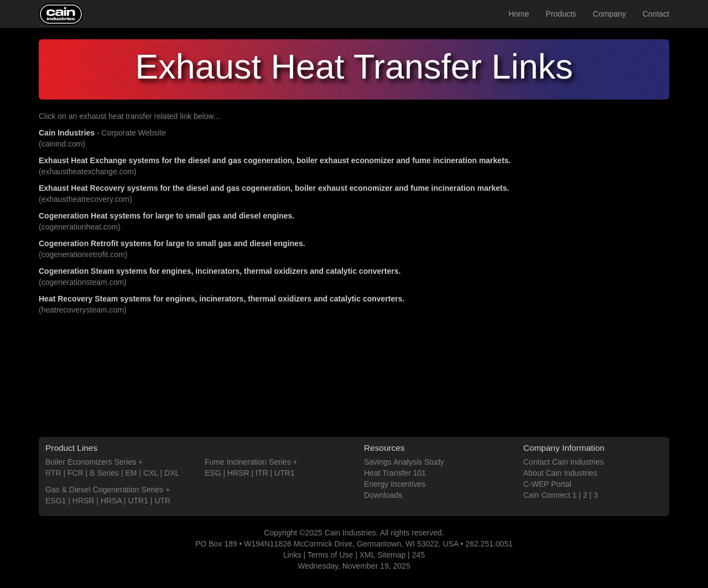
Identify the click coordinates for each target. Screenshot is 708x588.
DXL (172, 473)
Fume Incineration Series (248, 462)
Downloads (383, 495)
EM (131, 473)
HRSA (111, 501)
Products (561, 14)
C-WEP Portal (547, 484)
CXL (151, 473)
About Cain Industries (560, 473)
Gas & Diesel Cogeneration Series (104, 490)
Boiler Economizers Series (91, 462)
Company (610, 14)
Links (292, 555)
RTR (53, 473)
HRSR (84, 501)
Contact (656, 14)
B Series (104, 473)
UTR (162, 501)
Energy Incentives (395, 484)
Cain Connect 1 (550, 495)
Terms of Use (330, 555)
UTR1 (138, 501)
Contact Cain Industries (564, 462)
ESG (213, 473)
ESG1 (56, 501)
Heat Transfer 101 (395, 473)
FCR (76, 473)
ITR (262, 473)
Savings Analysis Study (404, 462)
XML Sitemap (383, 555)
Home (519, 14)
